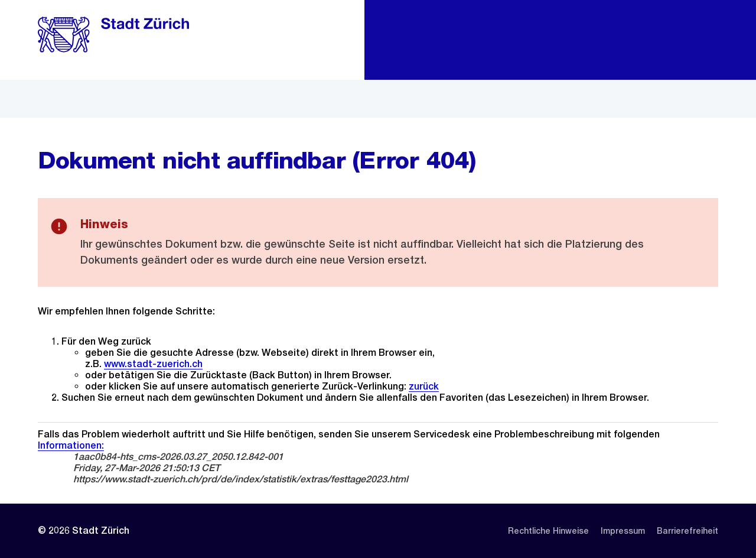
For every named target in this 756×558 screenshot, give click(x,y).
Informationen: (71, 445)
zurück (424, 386)
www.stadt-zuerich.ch (153, 364)
